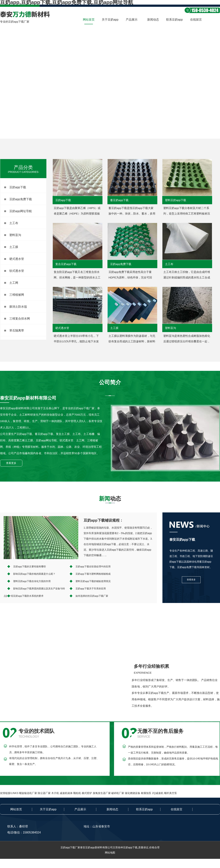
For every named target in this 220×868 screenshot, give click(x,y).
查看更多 (11, 463)
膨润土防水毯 (18, 307)
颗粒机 (77, 793)
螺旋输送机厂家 (28, 793)
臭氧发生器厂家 (102, 793)
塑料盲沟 (15, 235)
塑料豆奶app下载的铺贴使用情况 (93, 581)
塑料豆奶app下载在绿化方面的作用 (32, 581)
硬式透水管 (17, 259)
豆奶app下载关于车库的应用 (91, 589)
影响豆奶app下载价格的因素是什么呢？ (34, 574)
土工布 (14, 223)
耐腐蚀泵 (146, 793)
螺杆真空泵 (170, 793)
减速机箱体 (66, 793)
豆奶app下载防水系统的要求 (28, 596)
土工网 (14, 283)
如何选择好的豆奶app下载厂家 (92, 596)
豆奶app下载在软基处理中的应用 (93, 567)
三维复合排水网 (20, 319)
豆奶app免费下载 (21, 199)
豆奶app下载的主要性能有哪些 (30, 567)
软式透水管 (17, 271)
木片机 (55, 793)
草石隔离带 (17, 331)
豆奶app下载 (18, 187)
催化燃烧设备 (133, 793)
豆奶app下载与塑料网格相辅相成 (93, 574)
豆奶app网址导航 (21, 211)
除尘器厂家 (44, 793)
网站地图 (110, 853)
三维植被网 (17, 295)
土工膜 (14, 247)
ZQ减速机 (158, 793)
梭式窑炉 (87, 793)
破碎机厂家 (118, 793)
